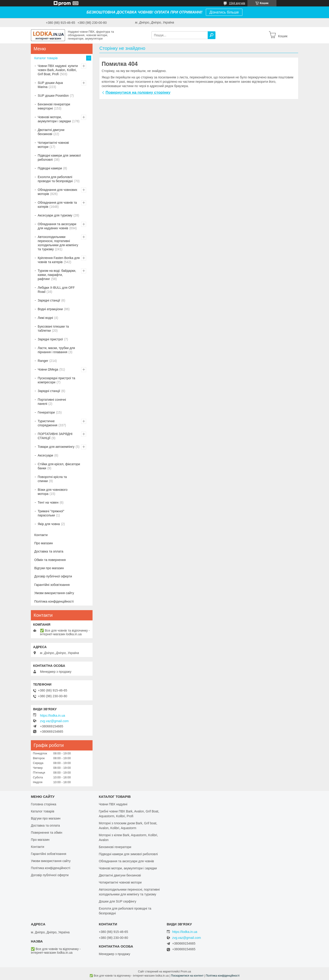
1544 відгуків (237, 3)
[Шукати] (212, 35)
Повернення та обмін (46, 833)
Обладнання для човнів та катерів (57, 205)
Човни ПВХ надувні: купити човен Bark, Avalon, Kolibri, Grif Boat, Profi (58, 70)
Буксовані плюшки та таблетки (53, 328)
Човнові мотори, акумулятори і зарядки (54, 119)
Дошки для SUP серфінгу (117, 901)
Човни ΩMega (48, 369)
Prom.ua (186, 972)
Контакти (41, 535)
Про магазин (44, 543)
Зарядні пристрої (50, 339)
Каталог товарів (46, 58)
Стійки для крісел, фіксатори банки (59, 466)
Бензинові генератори (115, 847)
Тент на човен (48, 502)
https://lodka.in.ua (53, 716)
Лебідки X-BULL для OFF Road (56, 290)
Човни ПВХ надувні (113, 804)
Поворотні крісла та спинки (52, 479)
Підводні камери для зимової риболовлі (59, 158)
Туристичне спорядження (48, 423)
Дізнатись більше (224, 12)
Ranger (43, 361)
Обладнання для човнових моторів (57, 192)
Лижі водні (45, 318)
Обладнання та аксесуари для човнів (126, 861)
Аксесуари (45, 455)
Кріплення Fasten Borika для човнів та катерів (59, 260)
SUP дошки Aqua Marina (50, 85)
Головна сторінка (44, 804)
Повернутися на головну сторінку (138, 92)
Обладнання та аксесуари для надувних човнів (57, 226)
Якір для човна (49, 524)
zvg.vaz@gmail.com (54, 721)
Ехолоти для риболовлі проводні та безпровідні (55, 179)
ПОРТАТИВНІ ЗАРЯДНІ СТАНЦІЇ (55, 436)
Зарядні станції (49, 300)
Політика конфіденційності (54, 601)
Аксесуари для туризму (55, 215)
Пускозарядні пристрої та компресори (56, 380)
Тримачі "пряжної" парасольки (51, 513)
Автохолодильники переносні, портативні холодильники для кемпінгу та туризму (58, 243)
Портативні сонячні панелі (52, 402)
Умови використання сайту (54, 593)
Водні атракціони (50, 309)
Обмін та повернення (50, 560)
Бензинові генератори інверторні (54, 106)
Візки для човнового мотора (53, 492)
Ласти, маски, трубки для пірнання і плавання (56, 350)
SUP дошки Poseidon (53, 96)
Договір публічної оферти (53, 576)
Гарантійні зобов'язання (52, 585)
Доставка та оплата (49, 551)
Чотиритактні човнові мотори (53, 145)
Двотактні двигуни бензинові (51, 132)
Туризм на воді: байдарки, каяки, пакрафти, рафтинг (57, 275)
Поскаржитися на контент (187, 976)
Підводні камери (50, 168)
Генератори (46, 412)
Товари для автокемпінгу (56, 447)
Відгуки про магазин (49, 568)
